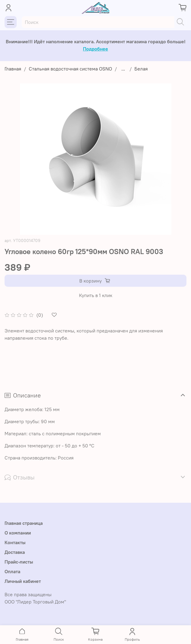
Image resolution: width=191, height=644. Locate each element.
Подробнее (95, 49)
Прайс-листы (19, 562)
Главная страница (24, 523)
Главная (13, 69)
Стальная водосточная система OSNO (70, 69)
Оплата (12, 571)
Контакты (15, 542)
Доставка (15, 552)
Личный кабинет (23, 581)
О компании (18, 533)
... (123, 69)
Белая (141, 69)
